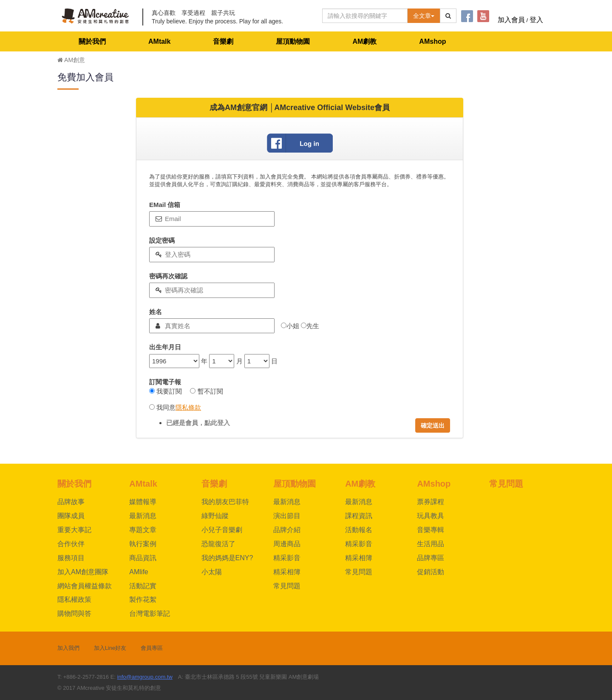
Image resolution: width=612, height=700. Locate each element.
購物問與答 (74, 614)
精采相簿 (287, 572)
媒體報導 (143, 502)
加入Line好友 (110, 648)
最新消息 (143, 516)
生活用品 (431, 544)
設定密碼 (162, 240)
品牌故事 (71, 502)
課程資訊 (359, 516)
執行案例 (143, 544)
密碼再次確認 (168, 276)
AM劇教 (364, 41)
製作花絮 (143, 599)
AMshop (432, 41)
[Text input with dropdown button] (365, 16)
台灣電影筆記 (150, 614)
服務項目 (71, 558)
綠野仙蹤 (215, 516)
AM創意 (71, 60)
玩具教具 (431, 516)
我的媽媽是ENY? (227, 558)
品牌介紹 (287, 530)
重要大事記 (74, 530)
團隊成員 (71, 516)
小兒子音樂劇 (222, 530)
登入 (536, 20)
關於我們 (92, 41)
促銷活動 (431, 572)
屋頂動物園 (293, 41)
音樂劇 (223, 41)
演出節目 (287, 516)
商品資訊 (143, 558)
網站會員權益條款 (85, 586)
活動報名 (359, 530)
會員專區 (152, 648)
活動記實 (143, 586)
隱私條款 (188, 407)
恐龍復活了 (218, 544)
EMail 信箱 (165, 205)
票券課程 (431, 502)
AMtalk (159, 41)
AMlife (139, 572)
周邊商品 (287, 544)
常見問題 (287, 586)
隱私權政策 (74, 599)
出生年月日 (165, 347)
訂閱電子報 (165, 382)
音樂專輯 (431, 530)
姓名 (156, 312)
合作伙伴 (71, 544)
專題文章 (143, 530)
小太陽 (212, 572)
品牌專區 (431, 558)
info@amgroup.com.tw (145, 677)
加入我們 (68, 648)
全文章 (424, 16)
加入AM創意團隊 (83, 572)
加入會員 (511, 20)
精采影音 (287, 558)
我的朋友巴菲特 (225, 502)
